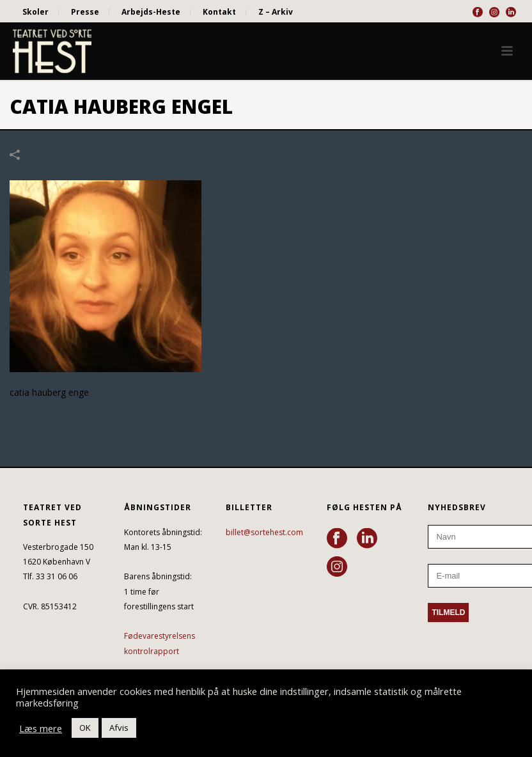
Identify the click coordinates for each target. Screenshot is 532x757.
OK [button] (85, 728)
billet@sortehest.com (264, 532)
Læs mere (41, 728)
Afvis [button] (119, 728)
